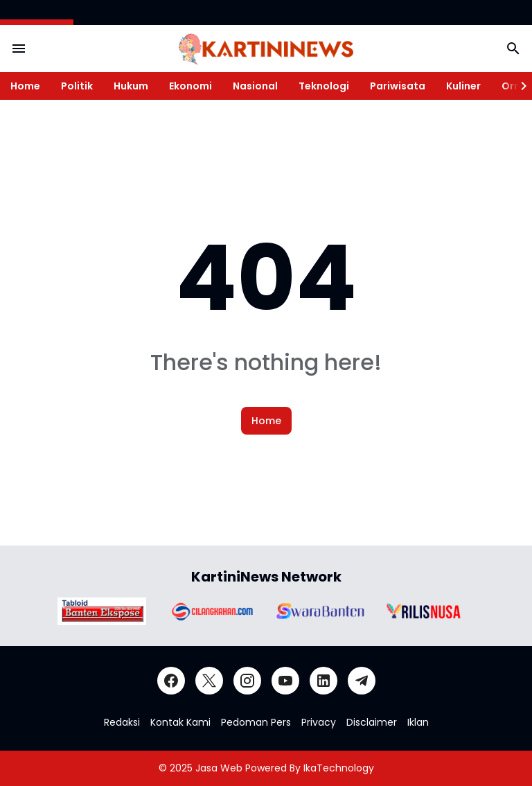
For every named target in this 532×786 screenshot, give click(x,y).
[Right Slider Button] (518, 86)
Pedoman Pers (256, 722)
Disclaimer (372, 722)
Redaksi (122, 722)
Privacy (319, 722)
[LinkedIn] (323, 681)
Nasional (255, 86)
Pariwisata (398, 86)
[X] (209, 681)
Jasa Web (219, 768)
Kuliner (463, 86)
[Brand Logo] (102, 611)
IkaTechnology (339, 768)
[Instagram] (247, 681)
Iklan (418, 722)
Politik (77, 86)
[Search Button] (513, 49)
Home (25, 86)
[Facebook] (171, 681)
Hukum (131, 86)
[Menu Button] (19, 49)
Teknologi (324, 86)
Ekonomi (190, 86)
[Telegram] (362, 681)
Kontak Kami (180, 722)
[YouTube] (285, 681)
